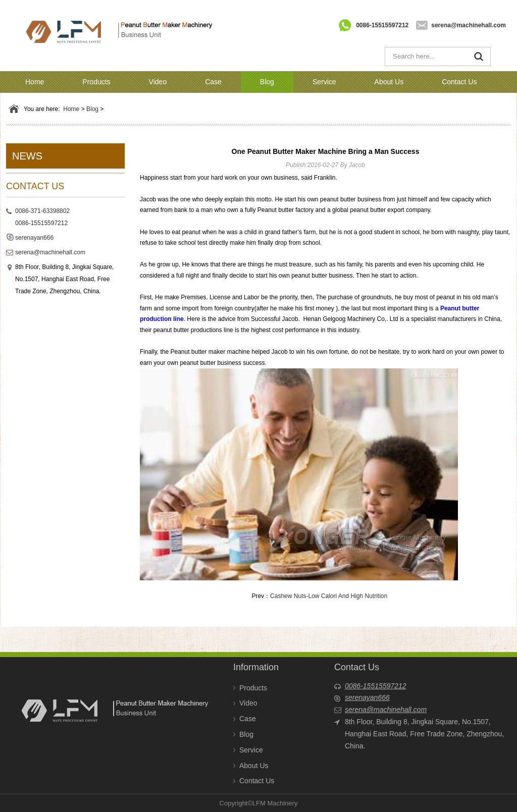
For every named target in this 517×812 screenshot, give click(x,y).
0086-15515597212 (382, 25)
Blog (267, 82)
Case (213, 82)
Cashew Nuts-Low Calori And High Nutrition (329, 596)
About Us (389, 82)
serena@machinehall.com (469, 25)
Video (158, 82)
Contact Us (459, 82)
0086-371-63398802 (42, 211)
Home (35, 82)
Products (96, 82)
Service (324, 82)
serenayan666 (34, 238)
